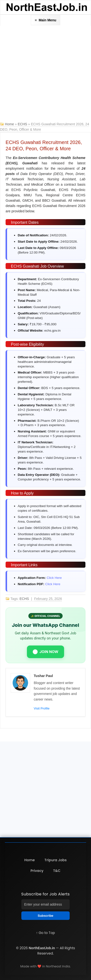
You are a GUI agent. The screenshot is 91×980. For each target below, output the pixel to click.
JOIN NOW (46, 652)
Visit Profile (42, 708)
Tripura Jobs (55, 860)
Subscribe (45, 916)
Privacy (37, 871)
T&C (57, 871)
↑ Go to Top (45, 933)
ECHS (23, 124)
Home (9, 124)
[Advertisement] (45, 74)
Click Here (54, 578)
